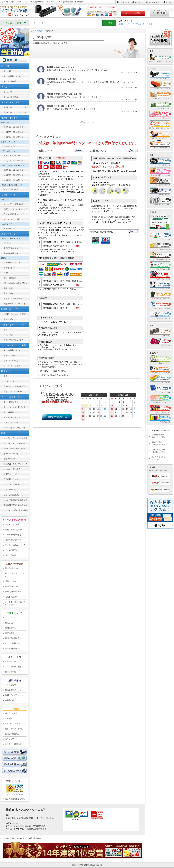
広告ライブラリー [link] (12, 739)
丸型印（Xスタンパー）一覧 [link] (15, 112)
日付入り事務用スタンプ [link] (14, 214)
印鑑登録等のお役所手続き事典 (158, 443)
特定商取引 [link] (9, 633)
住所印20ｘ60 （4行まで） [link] (14, 132)
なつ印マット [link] (9, 381)
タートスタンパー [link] (11, 423)
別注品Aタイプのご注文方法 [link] (15, 575)
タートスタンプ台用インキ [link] (14, 407)
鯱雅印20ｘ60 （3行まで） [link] (14, 175)
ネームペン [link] (8, 92)
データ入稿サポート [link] (13, 592)
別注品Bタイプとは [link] (13, 586)
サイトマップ (154, 2)
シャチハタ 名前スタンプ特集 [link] (16, 510)
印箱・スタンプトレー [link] (13, 392)
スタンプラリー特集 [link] (12, 485)
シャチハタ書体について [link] (15, 545)
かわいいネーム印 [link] (11, 454)
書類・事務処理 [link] (10, 278)
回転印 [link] (16, 314)
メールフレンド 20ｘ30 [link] (13, 161)
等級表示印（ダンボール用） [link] (15, 304)
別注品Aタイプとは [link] (13, 568)
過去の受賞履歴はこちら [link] (15, 799)
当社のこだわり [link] (11, 713)
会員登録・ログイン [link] (13, 661)
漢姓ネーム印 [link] (9, 459)
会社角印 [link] (7, 243)
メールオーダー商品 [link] (12, 469)
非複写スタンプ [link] (10, 474)
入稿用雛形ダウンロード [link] (15, 597)
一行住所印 (136, 24)
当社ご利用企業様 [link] (12, 734)
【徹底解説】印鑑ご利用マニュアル (158, 451)
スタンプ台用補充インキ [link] (14, 340)
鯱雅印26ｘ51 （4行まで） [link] (14, 180)
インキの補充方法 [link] (12, 550)
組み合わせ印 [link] (9, 146)
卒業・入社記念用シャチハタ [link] (15, 495)
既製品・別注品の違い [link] (14, 530)
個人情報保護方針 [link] (12, 649)
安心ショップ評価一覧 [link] (14, 729)
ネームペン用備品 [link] (11, 97)
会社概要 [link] (9, 718)
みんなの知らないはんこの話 (158, 458)
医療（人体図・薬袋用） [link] (14, 299)
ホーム (168, 2)
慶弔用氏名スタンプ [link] (12, 248)
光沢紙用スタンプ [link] (11, 479)
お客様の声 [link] (9, 700)
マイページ (139, 2)
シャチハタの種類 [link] (12, 524)
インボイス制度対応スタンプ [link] (15, 500)
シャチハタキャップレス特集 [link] (15, 438)
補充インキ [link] (8, 330)
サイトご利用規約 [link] (12, 643)
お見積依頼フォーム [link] (13, 690)
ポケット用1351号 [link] (11, 189)
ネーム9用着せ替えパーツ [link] (14, 76)
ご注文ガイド (124, 2)
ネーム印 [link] (7, 71)
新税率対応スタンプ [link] (12, 263)
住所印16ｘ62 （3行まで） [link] (14, 127)
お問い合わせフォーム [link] (14, 695)
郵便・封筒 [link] (8, 288)
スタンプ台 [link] (8, 335)
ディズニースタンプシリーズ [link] (15, 464)
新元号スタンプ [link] (10, 268)
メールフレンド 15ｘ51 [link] (13, 156)
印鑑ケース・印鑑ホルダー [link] (14, 386)
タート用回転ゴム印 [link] (12, 412)
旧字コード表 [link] (10, 581)
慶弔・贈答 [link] (8, 293)
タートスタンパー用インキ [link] (14, 428)
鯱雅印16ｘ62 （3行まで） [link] (14, 170)
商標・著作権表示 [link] (12, 638)
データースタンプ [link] (11, 229)
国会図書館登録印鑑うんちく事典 (158, 436)
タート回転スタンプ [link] (12, 417)
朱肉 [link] (5, 376)
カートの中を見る (133, 13)
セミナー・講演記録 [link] (13, 744)
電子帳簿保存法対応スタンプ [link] (15, 505)
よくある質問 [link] (10, 685)
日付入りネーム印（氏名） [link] (14, 204)
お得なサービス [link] (11, 672)
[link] (15, 209)
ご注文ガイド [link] (10, 618)
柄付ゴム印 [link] (8, 319)
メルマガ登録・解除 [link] (13, 667)
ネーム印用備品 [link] (10, 81)
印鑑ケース (124, 24)
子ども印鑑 (147, 24)
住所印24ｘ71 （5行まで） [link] (14, 137)
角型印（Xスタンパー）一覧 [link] (15, 107)
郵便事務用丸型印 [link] (11, 253)
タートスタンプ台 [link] (11, 402)
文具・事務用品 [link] (10, 490)
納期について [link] (10, 628)
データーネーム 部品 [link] (12, 219)
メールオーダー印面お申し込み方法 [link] (15, 603)
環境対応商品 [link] (10, 555)
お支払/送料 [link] (10, 623)
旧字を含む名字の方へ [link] (14, 540)
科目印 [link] (6, 273)
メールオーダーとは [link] (13, 535)
